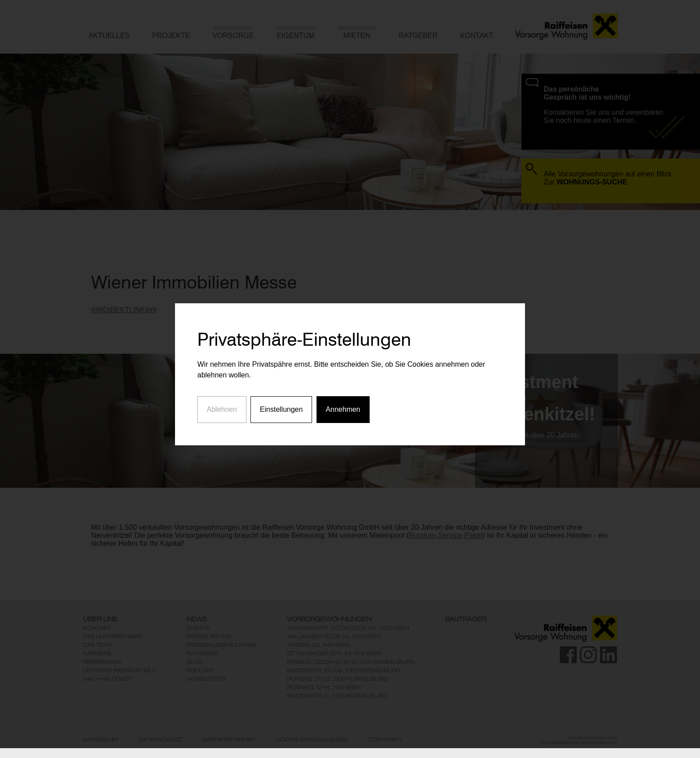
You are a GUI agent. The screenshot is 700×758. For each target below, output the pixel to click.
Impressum (100, 740)
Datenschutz (160, 740)
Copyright (385, 740)
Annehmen (343, 398)
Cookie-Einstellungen (312, 740)
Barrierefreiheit (229, 740)
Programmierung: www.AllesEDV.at (579, 743)
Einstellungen (281, 398)
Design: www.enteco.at (593, 738)
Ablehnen (222, 398)
